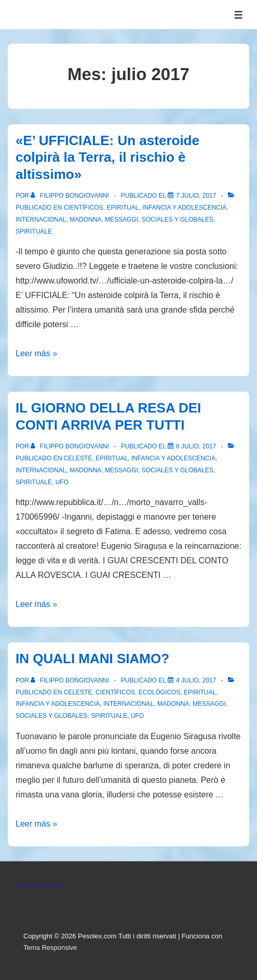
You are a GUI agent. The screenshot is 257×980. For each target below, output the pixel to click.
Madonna (85, 220)
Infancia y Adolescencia (184, 208)
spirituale (34, 231)
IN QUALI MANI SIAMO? (92, 659)
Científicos (84, 208)
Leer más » (36, 353)
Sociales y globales (178, 220)
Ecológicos (160, 692)
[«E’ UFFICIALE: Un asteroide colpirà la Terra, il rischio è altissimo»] (196, 196)
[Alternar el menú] (239, 15)
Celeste (78, 458)
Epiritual (123, 208)
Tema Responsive (50, 947)
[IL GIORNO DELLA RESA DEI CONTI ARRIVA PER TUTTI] (196, 446)
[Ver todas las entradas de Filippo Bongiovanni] (71, 196)
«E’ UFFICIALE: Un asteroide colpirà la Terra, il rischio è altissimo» (107, 157)
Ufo (62, 482)
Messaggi (121, 220)
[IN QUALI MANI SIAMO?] (196, 680)
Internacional (41, 220)
